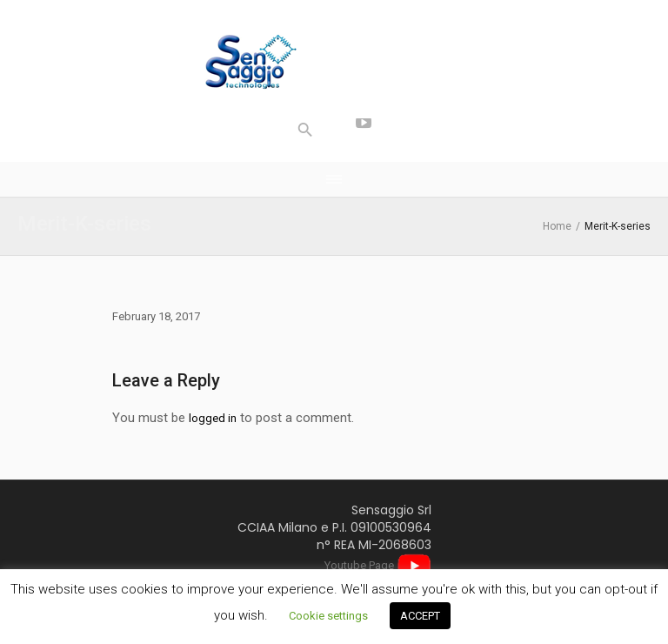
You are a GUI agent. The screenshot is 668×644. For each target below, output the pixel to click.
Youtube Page (378, 565)
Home (557, 226)
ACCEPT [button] (420, 616)
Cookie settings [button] (328, 616)
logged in (213, 418)
